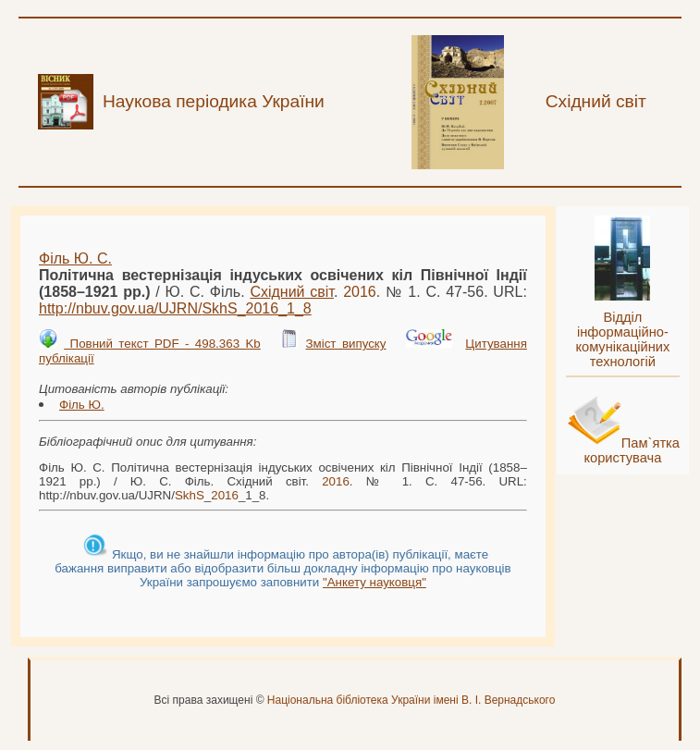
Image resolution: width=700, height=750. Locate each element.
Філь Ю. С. (75, 258)
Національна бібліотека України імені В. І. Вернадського (411, 700)
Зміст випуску (346, 344)
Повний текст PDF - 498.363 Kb (162, 344)
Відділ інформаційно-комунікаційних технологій (622, 339)
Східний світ (292, 292)
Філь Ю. (82, 405)
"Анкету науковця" (375, 582)
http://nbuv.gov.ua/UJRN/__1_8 (175, 308)
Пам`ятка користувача (632, 450)
